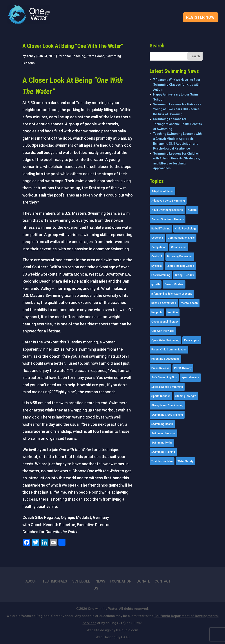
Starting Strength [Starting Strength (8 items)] (186, 396)
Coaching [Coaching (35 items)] (157, 238)
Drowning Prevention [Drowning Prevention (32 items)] (180, 256)
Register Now (200, 18)
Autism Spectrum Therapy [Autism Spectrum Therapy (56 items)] (168, 219)
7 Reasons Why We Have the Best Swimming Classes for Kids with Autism (177, 85)
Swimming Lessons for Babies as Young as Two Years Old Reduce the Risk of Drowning (177, 109)
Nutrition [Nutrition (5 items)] (173, 312)
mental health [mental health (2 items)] (189, 303)
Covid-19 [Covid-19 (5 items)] (157, 256)
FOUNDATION (121, 581)
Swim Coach (95, 56)
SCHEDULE (81, 581)
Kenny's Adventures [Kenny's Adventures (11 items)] (164, 303)
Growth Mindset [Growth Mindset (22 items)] (174, 284)
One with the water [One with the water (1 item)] (163, 331)
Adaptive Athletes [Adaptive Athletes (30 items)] (162, 191)
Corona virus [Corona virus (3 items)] (179, 247)
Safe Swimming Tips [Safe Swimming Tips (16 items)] (164, 377)
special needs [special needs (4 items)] (190, 377)
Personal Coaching (71, 56)
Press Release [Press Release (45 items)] (160, 368)
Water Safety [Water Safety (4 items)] (185, 461)
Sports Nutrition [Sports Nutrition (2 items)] (161, 396)
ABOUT (31, 581)
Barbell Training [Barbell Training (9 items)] (161, 229)
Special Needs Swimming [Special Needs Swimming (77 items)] (167, 387)
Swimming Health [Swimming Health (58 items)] (162, 424)
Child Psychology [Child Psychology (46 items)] (186, 229)
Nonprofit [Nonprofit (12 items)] (157, 312)
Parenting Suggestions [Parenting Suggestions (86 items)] (165, 359)
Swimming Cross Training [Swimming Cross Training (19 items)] (167, 415)
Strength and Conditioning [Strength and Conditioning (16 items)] (167, 405)
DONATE (143, 581)
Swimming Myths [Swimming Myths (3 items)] (162, 443)
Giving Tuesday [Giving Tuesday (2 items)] (184, 275)
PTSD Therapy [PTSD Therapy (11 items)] (183, 368)
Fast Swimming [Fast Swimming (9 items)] (161, 275)
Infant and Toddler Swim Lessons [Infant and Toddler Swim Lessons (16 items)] (172, 294)
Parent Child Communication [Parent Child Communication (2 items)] (169, 350)
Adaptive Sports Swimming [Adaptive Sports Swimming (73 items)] (168, 201)
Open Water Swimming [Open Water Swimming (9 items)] (165, 340)
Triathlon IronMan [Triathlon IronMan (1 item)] (162, 461)
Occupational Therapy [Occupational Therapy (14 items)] (165, 322)
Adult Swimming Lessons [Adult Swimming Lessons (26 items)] (167, 210)
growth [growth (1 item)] (156, 284)
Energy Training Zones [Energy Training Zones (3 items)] (180, 266)
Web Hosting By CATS (113, 637)
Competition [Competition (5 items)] (159, 247)
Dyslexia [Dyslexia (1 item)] (157, 266)
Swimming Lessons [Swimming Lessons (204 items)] (163, 433)
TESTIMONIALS (55, 581)
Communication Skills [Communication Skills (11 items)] (181, 238)
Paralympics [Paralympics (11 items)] (192, 340)
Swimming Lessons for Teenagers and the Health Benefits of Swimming (178, 124)
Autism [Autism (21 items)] (192, 210)
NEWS (100, 581)
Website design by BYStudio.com (112, 630)
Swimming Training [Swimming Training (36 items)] (163, 452)
